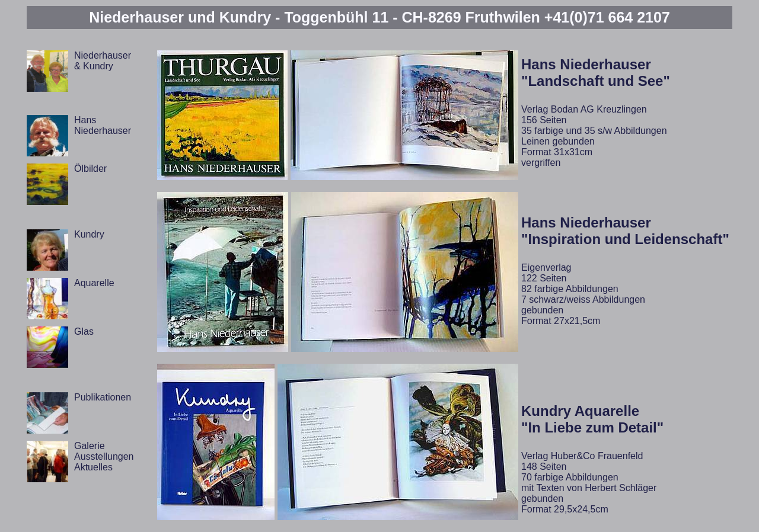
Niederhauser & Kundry (103, 61)
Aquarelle (94, 283)
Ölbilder (90, 169)
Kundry (89, 234)
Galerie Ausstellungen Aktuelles (104, 456)
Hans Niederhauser (103, 125)
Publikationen (103, 397)
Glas (84, 331)
